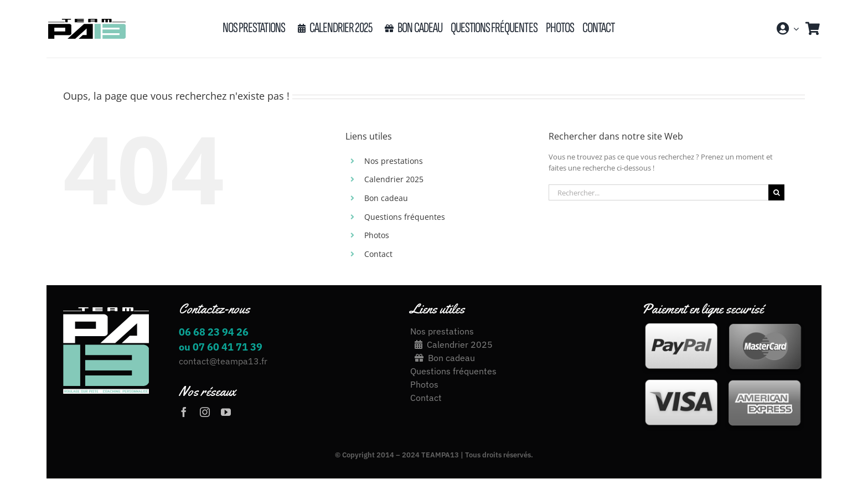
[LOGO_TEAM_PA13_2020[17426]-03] (87, 22)
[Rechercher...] (659, 192)
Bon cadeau (386, 198)
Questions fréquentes (405, 217)
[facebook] (184, 412)
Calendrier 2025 (394, 179)
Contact (378, 254)
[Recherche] (776, 192)
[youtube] (226, 412)
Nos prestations (394, 161)
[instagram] (205, 412)
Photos (377, 235)
